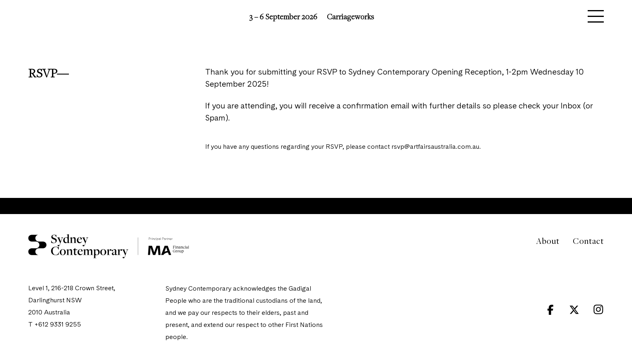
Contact (588, 241)
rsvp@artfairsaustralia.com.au (435, 147)
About (548, 241)
